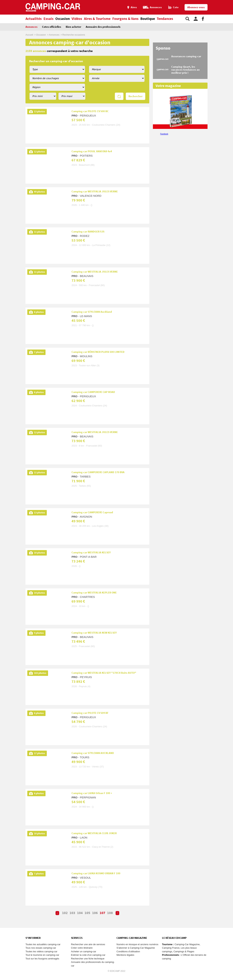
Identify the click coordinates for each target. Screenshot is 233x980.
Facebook (164, 134)
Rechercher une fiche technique (88, 959)
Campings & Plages (184, 951)
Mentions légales (125, 955)
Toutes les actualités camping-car (43, 944)
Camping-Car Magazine (187, 944)
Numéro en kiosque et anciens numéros (137, 944)
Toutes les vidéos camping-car (41, 951)
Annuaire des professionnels (103, 27)
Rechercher (136, 96)
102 (65, 913)
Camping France (171, 948)
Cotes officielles (52, 27)
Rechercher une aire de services (88, 944)
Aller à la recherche (232, 2)
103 (72, 913)
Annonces (31, 27)
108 (110, 913)
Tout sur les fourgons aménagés (42, 959)
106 (95, 913)
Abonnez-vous (196, 7)
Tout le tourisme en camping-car (42, 955)
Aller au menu (228, 2)
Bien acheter (73, 27)
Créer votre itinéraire (82, 948)
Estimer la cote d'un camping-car (88, 955)
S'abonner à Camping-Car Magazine (136, 948)
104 (80, 913)
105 (87, 913)
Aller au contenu (230, 2)
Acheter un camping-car (84, 951)
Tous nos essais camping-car (41, 948)
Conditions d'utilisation (128, 951)
